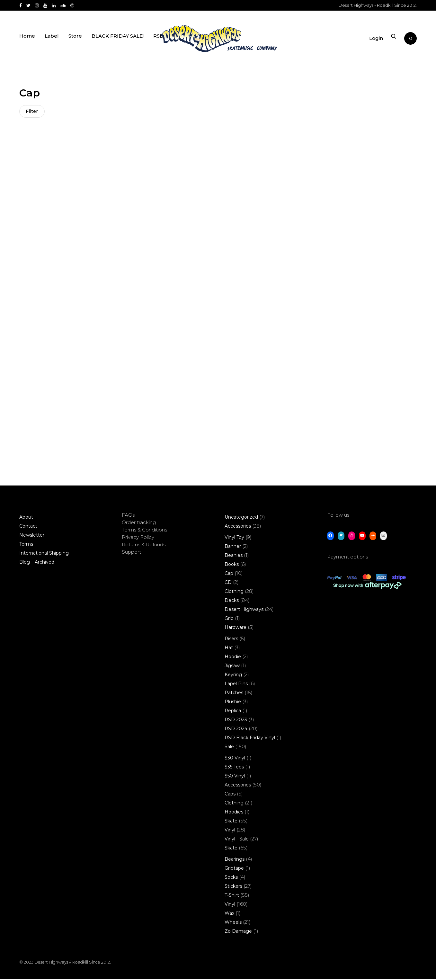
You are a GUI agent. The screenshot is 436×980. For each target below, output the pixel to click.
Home (27, 39)
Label (52, 39)
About (26, 518)
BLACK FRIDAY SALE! (118, 39)
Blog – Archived (37, 563)
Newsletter (32, 536)
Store (75, 39)
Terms (26, 545)
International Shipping (44, 554)
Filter (32, 112)
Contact (28, 527)
